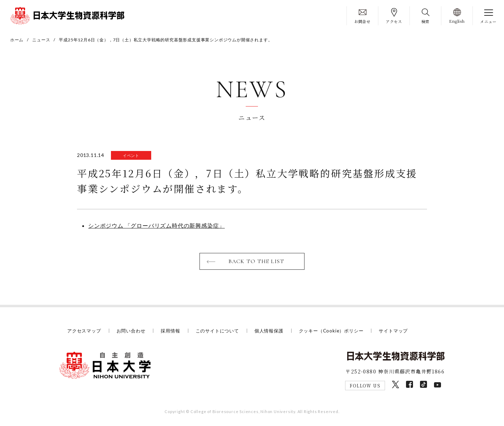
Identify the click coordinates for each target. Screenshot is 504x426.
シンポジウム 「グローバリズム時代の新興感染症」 (156, 225)
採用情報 (170, 331)
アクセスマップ (84, 331)
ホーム (17, 40)
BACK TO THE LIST (256, 261)
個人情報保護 (269, 331)
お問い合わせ (131, 331)
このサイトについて (217, 331)
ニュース (41, 40)
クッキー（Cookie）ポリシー (331, 331)
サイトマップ (393, 331)
